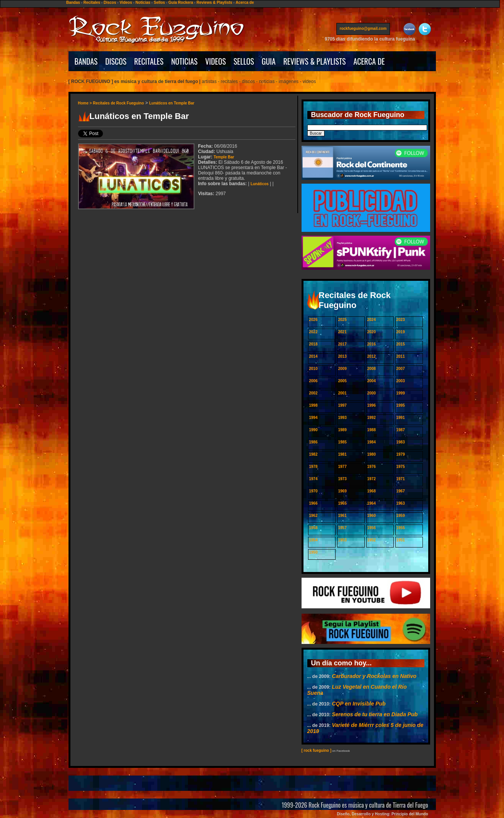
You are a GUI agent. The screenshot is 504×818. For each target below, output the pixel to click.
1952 (372, 540)
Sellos (159, 2)
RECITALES (149, 61)
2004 (372, 381)
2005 (343, 381)
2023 (401, 320)
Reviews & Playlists (214, 2)
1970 (313, 491)
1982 (313, 454)
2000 (372, 393)
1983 (401, 442)
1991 (401, 418)
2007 (401, 369)
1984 (372, 442)
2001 (343, 393)
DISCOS (116, 61)
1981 (343, 454)
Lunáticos (260, 184)
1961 (343, 516)
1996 (372, 405)
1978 (313, 467)
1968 (372, 491)
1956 (372, 528)
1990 (313, 430)
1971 (401, 479)
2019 (401, 332)
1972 (372, 479)
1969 (343, 491)
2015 (401, 344)
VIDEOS (215, 61)
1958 (313, 528)
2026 (313, 320)
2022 (313, 332)
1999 (401, 393)
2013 (343, 356)
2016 (372, 344)
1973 (343, 479)
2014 (313, 356)
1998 (313, 405)
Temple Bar (224, 157)
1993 (343, 418)
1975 (401, 467)
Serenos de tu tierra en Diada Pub (375, 714)
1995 (401, 405)
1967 (401, 491)
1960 (372, 516)
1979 (401, 454)
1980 (372, 454)
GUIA (269, 61)
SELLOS (244, 61)
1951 (401, 540)
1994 (313, 418)
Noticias (143, 2)
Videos (126, 2)
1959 (401, 516)
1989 (343, 430)
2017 (343, 344)
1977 (343, 467)
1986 (313, 442)
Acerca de (245, 2)
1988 (372, 430)
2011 (401, 356)
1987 (401, 430)
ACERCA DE (369, 61)
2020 (372, 332)
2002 (313, 393)
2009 (343, 369)
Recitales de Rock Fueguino (118, 103)
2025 (343, 320)
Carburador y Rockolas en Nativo (374, 676)
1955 (401, 528)
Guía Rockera (181, 2)
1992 (372, 418)
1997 (343, 405)
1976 (372, 467)
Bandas (73, 2)
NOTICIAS (184, 61)
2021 (343, 332)
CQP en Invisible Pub (359, 704)
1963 (401, 503)
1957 (343, 528)
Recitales (92, 2)
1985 (343, 442)
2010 (313, 369)
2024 (372, 320)
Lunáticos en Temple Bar (172, 103)
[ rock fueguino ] (316, 750)
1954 (313, 540)
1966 (313, 503)
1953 (343, 540)
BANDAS (86, 61)
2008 (372, 369)
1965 (343, 503)
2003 (401, 381)
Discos (110, 2)
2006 (313, 381)
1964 (372, 503)
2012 (372, 356)
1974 (313, 479)
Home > (86, 103)
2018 (313, 344)
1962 (313, 516)
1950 (313, 552)
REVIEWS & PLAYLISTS (314, 61)
